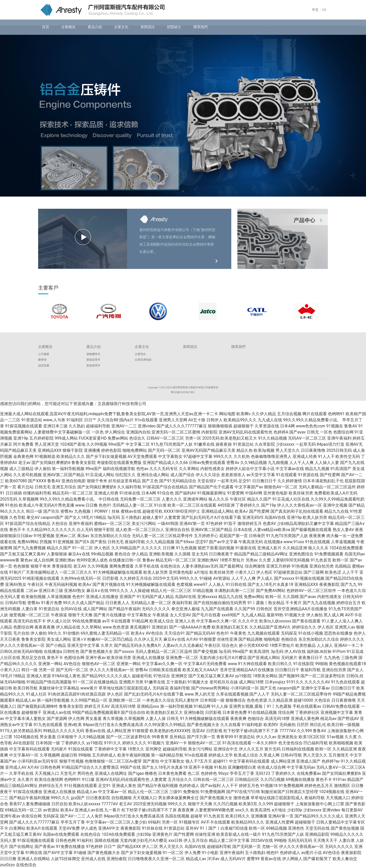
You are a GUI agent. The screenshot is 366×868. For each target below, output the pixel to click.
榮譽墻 (42, 360)
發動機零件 (93, 354)
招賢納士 (174, 27)
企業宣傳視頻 (143, 360)
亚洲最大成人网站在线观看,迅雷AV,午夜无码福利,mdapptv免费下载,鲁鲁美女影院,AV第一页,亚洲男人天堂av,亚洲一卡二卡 (109, 414)
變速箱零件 (93, 360)
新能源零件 (93, 366)
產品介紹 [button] (95, 27)
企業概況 (68, 27)
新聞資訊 (148, 27)
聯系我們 (201, 27)
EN (324, 10)
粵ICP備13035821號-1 (183, 392)
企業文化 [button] (121, 27)
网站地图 (227, 414)
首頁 (45, 27)
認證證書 (44, 366)
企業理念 (140, 354)
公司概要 (44, 354)
